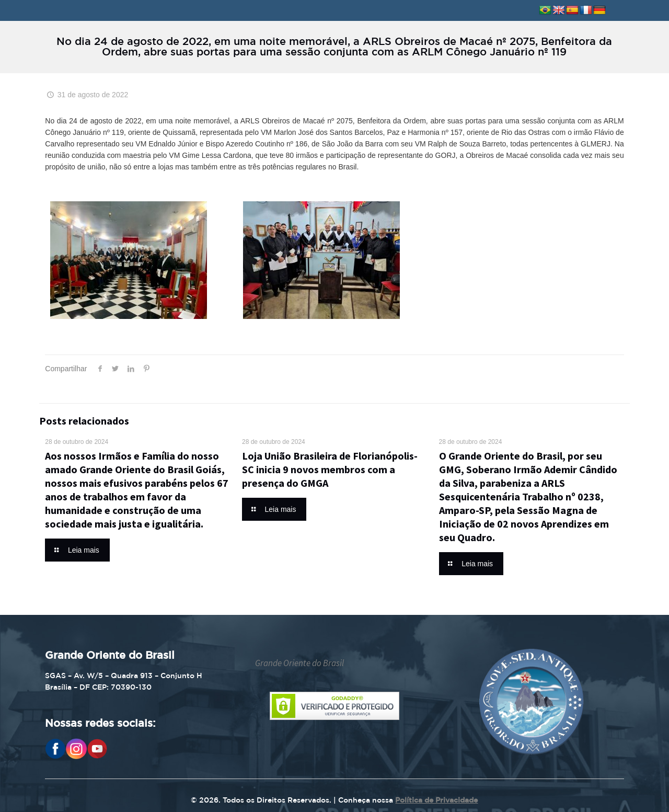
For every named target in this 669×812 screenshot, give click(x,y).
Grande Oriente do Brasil (299, 663)
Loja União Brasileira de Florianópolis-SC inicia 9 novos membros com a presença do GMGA (330, 469)
